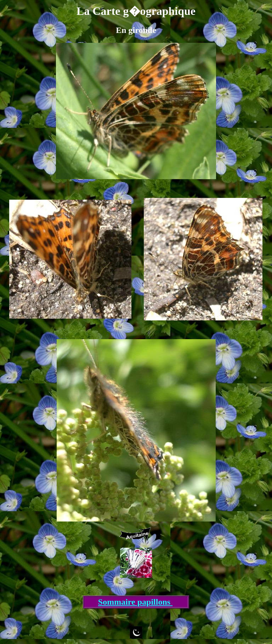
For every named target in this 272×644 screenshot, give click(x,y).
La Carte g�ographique (136, 11)
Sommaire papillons (135, 602)
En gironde (136, 30)
